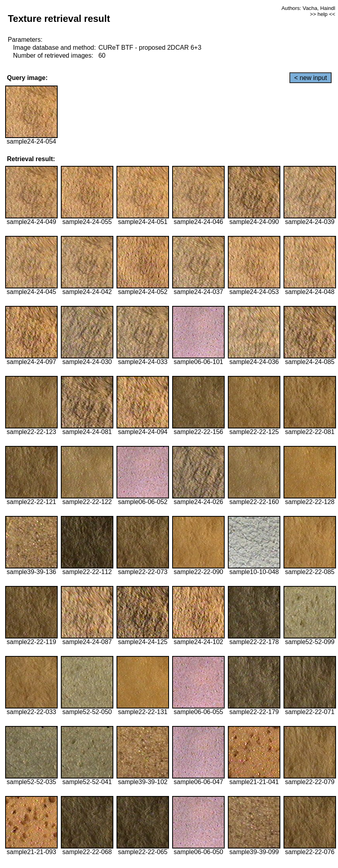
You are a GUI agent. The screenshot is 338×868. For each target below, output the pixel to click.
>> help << (322, 14)
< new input (311, 78)
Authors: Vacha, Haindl (308, 8)
